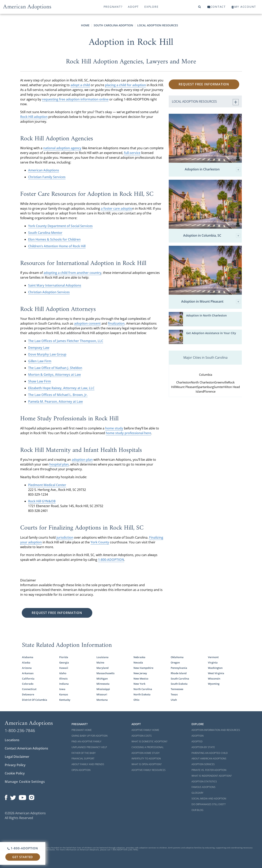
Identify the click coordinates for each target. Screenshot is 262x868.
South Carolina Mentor (45, 233)
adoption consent (87, 323)
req (45, 99)
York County (100, 542)
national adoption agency (62, 148)
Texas (174, 694)
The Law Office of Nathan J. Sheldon (55, 368)
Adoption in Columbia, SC (212, 236)
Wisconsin (214, 679)
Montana (102, 700)
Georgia (64, 662)
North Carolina (143, 689)
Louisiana (102, 657)
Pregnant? (113, 7)
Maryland (102, 668)
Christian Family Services (47, 177)
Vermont (213, 657)
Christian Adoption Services (49, 292)
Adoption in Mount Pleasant (211, 302)
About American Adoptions (209, 759)
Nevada (138, 662)
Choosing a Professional (148, 747)
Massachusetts (105, 673)
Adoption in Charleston (212, 170)
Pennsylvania (179, 668)
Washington (215, 668)
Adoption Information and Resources (216, 730)
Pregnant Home (82, 730)
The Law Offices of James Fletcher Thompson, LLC (66, 341)
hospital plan (59, 464)
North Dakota (142, 694)
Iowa (62, 689)
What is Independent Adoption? (212, 776)
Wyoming (214, 684)
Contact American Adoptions (26, 748)
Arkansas (28, 673)
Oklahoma (177, 657)
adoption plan (82, 460)
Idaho (63, 673)
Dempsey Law (39, 348)
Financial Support (83, 759)
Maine (100, 662)
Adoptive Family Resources (149, 770)
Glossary (197, 793)
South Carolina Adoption (113, 25)
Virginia (213, 662)
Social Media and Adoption (209, 799)
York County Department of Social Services (60, 226)
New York (139, 684)
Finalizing (156, 537)
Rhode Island (179, 673)
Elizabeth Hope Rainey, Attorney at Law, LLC (61, 388)
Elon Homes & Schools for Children (54, 239)
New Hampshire (143, 668)
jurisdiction (65, 537)
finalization (116, 323)
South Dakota (179, 684)
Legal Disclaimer (17, 757)
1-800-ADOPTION (111, 560)
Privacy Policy (15, 765)
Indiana (64, 684)
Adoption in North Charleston (206, 315)
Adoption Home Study (146, 753)
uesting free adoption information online (78, 99)
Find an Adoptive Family (86, 741)
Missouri (102, 694)
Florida (64, 657)
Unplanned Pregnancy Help (89, 747)
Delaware (28, 694)
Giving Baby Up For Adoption (90, 736)
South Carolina (180, 679)
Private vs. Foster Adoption (209, 770)
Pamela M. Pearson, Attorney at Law (55, 401)
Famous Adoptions (203, 787)
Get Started (23, 857)
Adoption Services (203, 764)
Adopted (197, 741)
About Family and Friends (88, 764)
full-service (132, 153)
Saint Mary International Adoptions (55, 285)
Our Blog (197, 810)
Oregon (175, 662)
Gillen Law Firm (40, 361)
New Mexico (141, 679)
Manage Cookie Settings (25, 782)
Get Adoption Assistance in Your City (211, 333)
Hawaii (64, 668)
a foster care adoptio (117, 208)
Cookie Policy (15, 773)
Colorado (28, 684)
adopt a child (80, 85)
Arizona (27, 668)
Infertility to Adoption (146, 759)
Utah (174, 700)
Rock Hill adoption (34, 117)
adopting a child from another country (72, 273)
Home (85, 25)
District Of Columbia (35, 700)
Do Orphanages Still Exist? (209, 804)
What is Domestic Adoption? (149, 741)
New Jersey (140, 673)
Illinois (63, 679)
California (28, 679)
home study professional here (128, 433)
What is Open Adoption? (147, 764)
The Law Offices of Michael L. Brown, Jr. (58, 395)
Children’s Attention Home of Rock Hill (57, 246)
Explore (151, 7)
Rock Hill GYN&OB (42, 501)
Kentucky (65, 700)
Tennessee (177, 689)
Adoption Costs (142, 736)
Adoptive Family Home (145, 730)
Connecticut (29, 689)
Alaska (26, 662)
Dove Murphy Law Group (47, 354)
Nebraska (139, 657)
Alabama (28, 657)
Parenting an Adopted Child (210, 753)
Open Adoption (81, 770)
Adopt (133, 7)
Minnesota (103, 684)
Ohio (136, 700)
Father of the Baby (84, 753)
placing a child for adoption (125, 85)
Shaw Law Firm (40, 381)
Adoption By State (203, 747)
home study (114, 428)
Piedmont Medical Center (47, 485)
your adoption (31, 542)
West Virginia (216, 673)
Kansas (64, 694)
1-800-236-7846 (20, 730)
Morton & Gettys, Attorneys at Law (54, 375)
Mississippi (103, 689)
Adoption (198, 736)
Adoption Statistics (204, 781)
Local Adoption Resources (158, 25)
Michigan (102, 679)
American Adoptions (44, 170)
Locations (12, 740)
